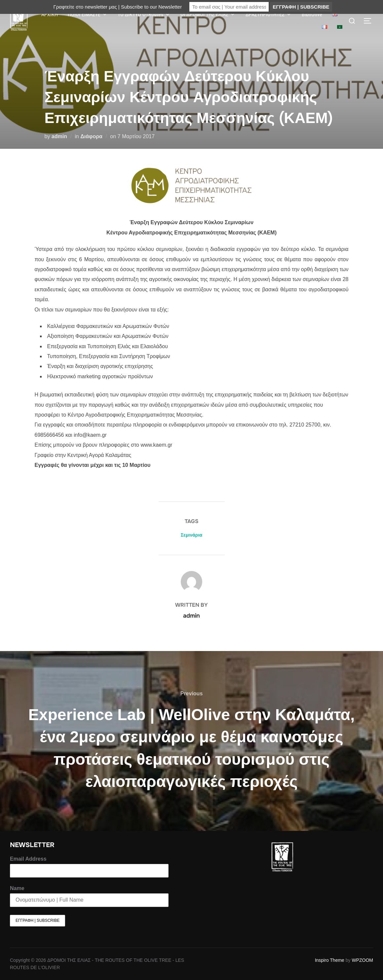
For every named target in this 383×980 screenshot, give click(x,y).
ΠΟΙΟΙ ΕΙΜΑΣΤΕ (88, 14)
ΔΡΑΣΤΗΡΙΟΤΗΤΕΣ (269, 14)
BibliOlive (312, 14)
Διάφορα (91, 136)
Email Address (28, 859)
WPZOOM (362, 960)
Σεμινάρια (191, 535)
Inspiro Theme (330, 960)
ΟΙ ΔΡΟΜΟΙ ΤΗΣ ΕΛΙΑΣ (208, 14)
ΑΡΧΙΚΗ (50, 14)
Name (17, 888)
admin (59, 136)
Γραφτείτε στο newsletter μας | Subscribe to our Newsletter (117, 7)
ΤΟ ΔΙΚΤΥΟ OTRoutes (144, 14)
